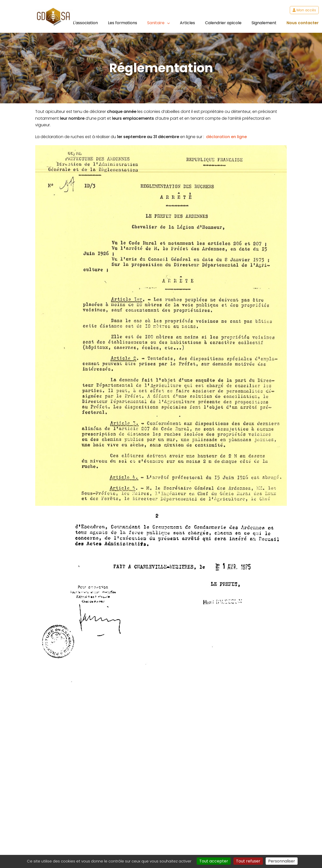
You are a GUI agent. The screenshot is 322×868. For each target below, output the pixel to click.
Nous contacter (303, 23)
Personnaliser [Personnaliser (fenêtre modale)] (282, 861)
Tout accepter (214, 861)
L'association (85, 23)
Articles (187, 23)
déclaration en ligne (226, 137)
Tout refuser (248, 861)
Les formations (123, 23)
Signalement (264, 23)
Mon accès (304, 10)
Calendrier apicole (223, 23)
